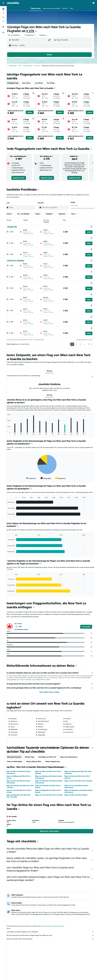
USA (25, 66)
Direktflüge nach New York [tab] (52, 741)
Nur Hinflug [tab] (56, 83)
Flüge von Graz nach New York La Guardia (77, 766)
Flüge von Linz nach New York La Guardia (49, 780)
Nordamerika (18, 66)
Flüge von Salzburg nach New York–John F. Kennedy (78, 757)
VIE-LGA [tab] (52, 351)
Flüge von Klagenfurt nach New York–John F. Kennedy (23, 780)
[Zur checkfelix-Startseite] (13, 3)
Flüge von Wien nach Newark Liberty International (23, 757)
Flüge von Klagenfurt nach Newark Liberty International (78, 776)
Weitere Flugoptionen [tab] (57, 746)
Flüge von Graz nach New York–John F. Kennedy (79, 761)
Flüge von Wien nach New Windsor (78, 779)
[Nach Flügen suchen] (3, 9)
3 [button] (80, 324)
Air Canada (23, 608)
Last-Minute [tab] (44, 83)
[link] (23, 182)
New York (42, 66)
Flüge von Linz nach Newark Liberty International (78, 771)
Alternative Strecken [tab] (19, 741)
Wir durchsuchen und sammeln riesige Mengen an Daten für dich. (53, 922)
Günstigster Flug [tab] (18, 83)
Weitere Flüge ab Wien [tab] (39, 746)
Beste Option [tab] (31, 83)
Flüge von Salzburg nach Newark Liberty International (52, 761)
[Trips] (3, 27)
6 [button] (88, 324)
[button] (3, 3)
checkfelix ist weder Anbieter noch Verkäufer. (53, 918)
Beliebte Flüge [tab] (35, 741)
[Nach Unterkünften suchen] (3, 13)
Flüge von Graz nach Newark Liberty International (23, 766)
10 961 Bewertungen (26, 614)
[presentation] (41, 31)
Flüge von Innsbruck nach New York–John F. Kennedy (23, 771)
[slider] (95, 212)
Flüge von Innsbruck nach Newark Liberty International (50, 766)
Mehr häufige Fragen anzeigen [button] (52, 676)
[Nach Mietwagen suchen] (3, 17)
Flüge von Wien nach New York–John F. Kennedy (52, 757)
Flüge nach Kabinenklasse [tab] (74, 741)
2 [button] (76, 324)
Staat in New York (33, 66)
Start (11, 66)
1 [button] (72, 324)
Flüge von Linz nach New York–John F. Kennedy (24, 776)
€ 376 (35, 31)
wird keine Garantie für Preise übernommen (57, 912)
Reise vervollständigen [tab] (20, 746)
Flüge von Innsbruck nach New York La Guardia (51, 771)
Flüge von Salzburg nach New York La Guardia (23, 761)
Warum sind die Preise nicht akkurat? (53, 925)
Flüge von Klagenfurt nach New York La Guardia (51, 776)
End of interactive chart (11, 415)
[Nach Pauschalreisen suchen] (3, 21)
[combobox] (48, 35)
